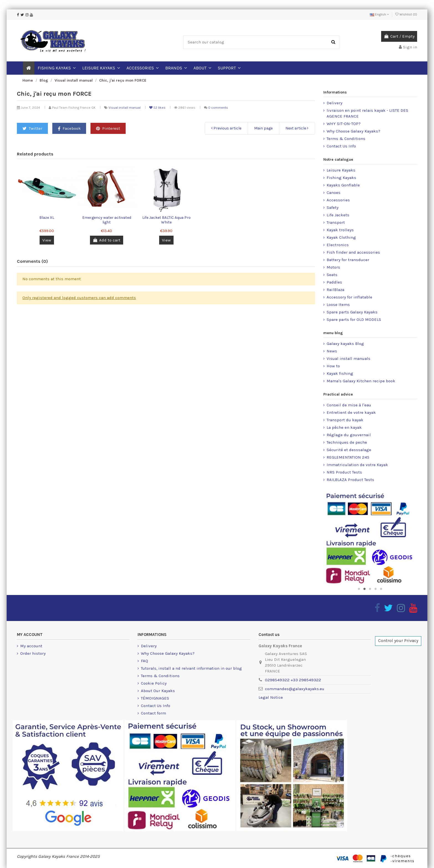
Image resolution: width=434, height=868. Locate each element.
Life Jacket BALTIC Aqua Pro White (166, 220)
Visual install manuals (348, 358)
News (332, 351)
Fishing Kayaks (341, 178)
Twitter (32, 128)
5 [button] (381, 589)
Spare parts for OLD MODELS (354, 319)
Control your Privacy (398, 640)
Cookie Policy (154, 683)
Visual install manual (125, 108)
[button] (202, 68)
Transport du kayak (345, 420)
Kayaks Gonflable (343, 185)
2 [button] (365, 589)
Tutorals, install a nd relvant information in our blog (191, 668)
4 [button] (376, 589)
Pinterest (108, 128)
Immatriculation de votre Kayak (357, 465)
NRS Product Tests (344, 472)
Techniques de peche (347, 442)
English (379, 14)
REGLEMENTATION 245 (348, 457)
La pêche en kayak (344, 427)
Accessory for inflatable (349, 297)
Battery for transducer (348, 260)
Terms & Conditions (346, 139)
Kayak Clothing (341, 237)
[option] (370, 538)
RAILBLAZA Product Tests (350, 480)
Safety (333, 207)
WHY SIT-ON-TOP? (344, 124)
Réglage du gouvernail (349, 435)
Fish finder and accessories (353, 252)
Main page (263, 128)
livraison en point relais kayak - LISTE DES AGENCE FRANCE (367, 113)
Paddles (334, 282)
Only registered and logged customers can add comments (79, 298)
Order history (33, 653)
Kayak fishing (340, 373)
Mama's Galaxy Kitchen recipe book (361, 381)
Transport (336, 222)
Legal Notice (271, 697)
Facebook (69, 128)
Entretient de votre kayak (351, 412)
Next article (297, 128)
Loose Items (338, 305)
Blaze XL (47, 218)
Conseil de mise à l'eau (349, 405)
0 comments (218, 108)
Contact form (153, 713)
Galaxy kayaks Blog (345, 344)
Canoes (334, 193)
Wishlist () (406, 14)
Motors (333, 267)
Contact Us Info (341, 146)
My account (31, 646)
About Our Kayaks (158, 691)
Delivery (334, 103)
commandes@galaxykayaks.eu (295, 689)
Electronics (338, 245)
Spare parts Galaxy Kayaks (352, 312)
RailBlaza (335, 290)
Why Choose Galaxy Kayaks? (353, 131)
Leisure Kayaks (341, 170)
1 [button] (359, 589)
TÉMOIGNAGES (155, 698)
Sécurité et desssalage (349, 450)
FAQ (144, 661)
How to (333, 366)
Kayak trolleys (340, 230)
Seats (332, 275)
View (47, 240)
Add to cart (107, 240)
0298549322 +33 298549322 (293, 680)
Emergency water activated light (107, 220)
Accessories (338, 200)
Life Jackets (338, 215)
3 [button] (370, 589)
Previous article (226, 128)
